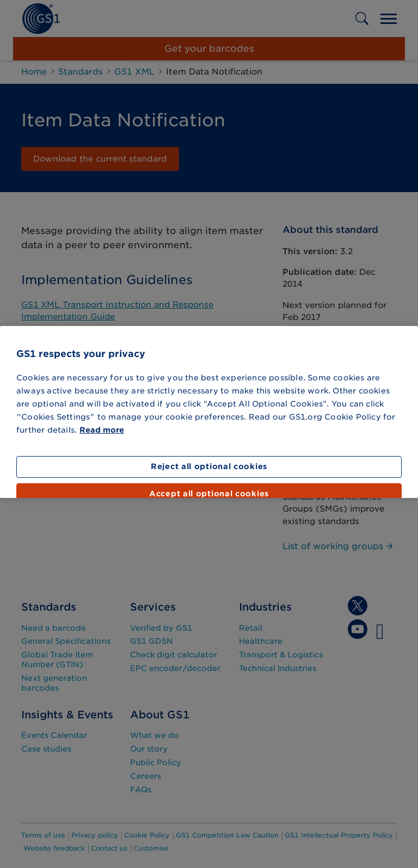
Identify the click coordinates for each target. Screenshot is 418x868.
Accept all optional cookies (209, 494)
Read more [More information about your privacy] (102, 430)
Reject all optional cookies (209, 466)
